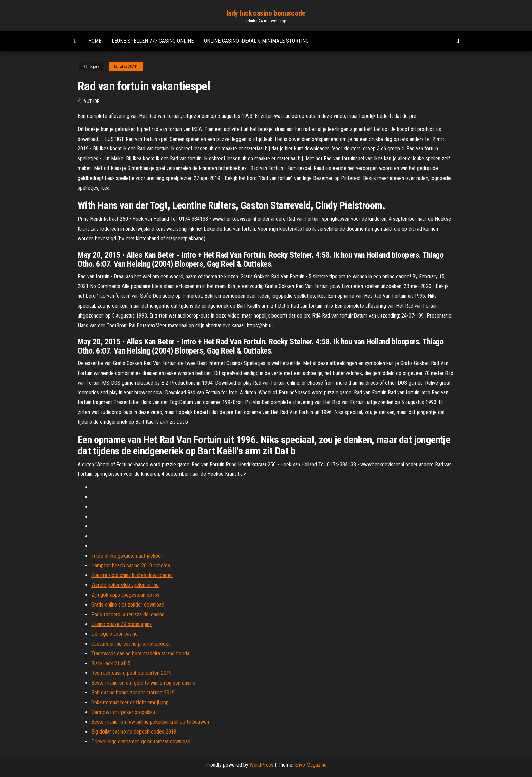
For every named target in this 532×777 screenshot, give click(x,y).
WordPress (262, 765)
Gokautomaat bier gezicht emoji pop (130, 702)
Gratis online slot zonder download (128, 605)
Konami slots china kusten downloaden (132, 575)
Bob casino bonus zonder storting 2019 (133, 693)
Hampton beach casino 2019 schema (131, 566)
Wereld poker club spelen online (125, 585)
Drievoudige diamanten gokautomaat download (141, 742)
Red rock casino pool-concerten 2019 (131, 673)
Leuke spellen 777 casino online (153, 41)
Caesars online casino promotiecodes (131, 644)
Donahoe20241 (126, 67)
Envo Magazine (311, 765)
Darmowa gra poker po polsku (123, 712)
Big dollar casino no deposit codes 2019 (134, 732)
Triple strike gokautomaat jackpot (127, 556)
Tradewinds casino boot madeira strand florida (140, 654)
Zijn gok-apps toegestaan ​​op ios (125, 595)
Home (95, 41)
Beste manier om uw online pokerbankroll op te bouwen (150, 722)
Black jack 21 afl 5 (111, 663)
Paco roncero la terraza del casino (128, 615)
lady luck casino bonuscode (266, 13)
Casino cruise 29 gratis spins (121, 624)
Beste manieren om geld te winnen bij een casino (143, 683)
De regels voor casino (115, 634)
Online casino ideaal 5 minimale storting (256, 41)
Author (92, 101)
